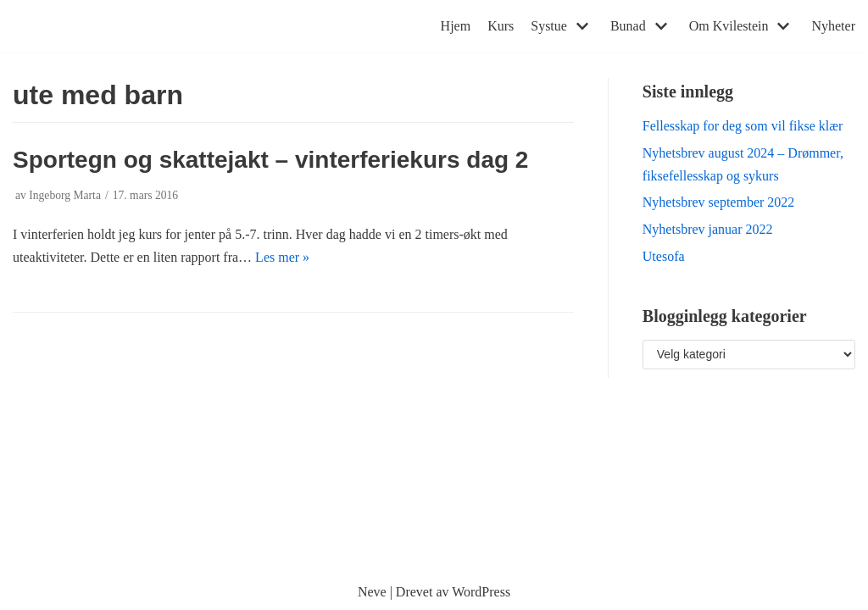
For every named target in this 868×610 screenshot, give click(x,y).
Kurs (501, 26)
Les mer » (282, 257)
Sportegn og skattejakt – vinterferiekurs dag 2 (270, 160)
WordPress (481, 592)
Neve (372, 592)
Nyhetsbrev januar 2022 (708, 229)
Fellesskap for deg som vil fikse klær (743, 126)
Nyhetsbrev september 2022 (719, 202)
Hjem (456, 26)
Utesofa (664, 256)
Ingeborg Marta (65, 195)
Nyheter (833, 26)
